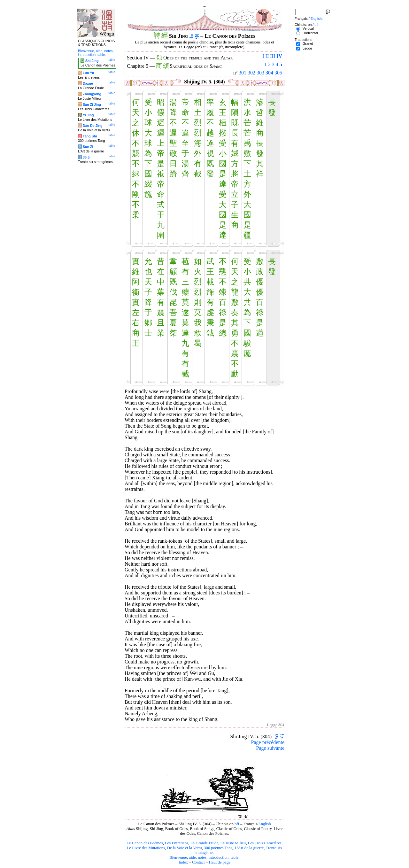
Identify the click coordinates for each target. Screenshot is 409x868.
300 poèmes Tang (218, 848)
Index (183, 862)
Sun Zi (88, 147)
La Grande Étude (204, 843)
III (273, 56)
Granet (308, 43)
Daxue (88, 83)
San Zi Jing (92, 105)
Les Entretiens (177, 843)
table (235, 857)
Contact (198, 862)
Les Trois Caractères (265, 843)
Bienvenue (178, 857)
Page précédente (268, 742)
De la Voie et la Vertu (185, 848)
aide (192, 857)
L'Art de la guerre (249, 848)
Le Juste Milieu (233, 843)
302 (251, 73)
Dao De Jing (93, 126)
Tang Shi (90, 136)
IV (279, 56)
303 (260, 73)
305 (278, 73)
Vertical (308, 28)
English (265, 824)
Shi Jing (92, 61)
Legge (307, 48)
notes (202, 857)
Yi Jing (88, 115)
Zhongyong (92, 94)
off (237, 824)
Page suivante (270, 748)
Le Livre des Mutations (146, 848)
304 (269, 73)
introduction (219, 857)
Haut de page (220, 862)
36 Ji (87, 157)
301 (243, 73)
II (267, 56)
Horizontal (310, 33)
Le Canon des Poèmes (145, 843)
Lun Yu (88, 73)
